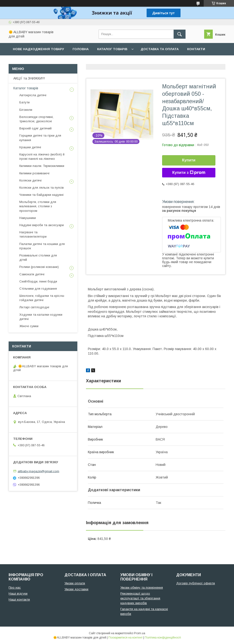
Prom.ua (140, 633)
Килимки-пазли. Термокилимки (42, 166)
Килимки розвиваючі (34, 173)
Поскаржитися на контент (125, 638)
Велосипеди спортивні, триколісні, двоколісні (36, 119)
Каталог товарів (112, 49)
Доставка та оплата (160, 49)
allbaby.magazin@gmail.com (38, 471)
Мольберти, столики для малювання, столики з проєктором (38, 206)
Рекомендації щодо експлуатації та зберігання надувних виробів (140, 598)
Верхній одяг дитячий (35, 128)
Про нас (20, 61)
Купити (189, 160)
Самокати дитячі (32, 274)
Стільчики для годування (38, 289)
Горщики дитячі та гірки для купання (40, 138)
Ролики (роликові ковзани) (39, 267)
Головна (81, 49)
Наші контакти (19, 599)
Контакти (196, 49)
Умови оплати (75, 583)
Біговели (26, 110)
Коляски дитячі (30, 180)
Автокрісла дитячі (33, 95)
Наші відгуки (18, 593)
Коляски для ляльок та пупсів (42, 188)
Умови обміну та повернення (142, 588)
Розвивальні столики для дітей (38, 258)
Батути (24, 102)
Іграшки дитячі (30, 147)
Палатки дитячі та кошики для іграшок (42, 246)
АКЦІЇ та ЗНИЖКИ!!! (29, 78)
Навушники (28, 218)
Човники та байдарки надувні (41, 195)
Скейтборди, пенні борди (38, 281)
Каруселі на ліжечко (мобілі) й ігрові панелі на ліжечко (42, 157)
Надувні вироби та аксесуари (42, 225)
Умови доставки (76, 589)
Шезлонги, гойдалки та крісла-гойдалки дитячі (42, 298)
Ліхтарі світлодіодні (34, 307)
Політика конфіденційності (163, 638)
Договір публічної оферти (196, 583)
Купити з (189, 173)
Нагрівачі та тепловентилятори (33, 234)
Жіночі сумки (29, 326)
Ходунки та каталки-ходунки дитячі (41, 317)
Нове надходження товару (38, 49)
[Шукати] (180, 34)
